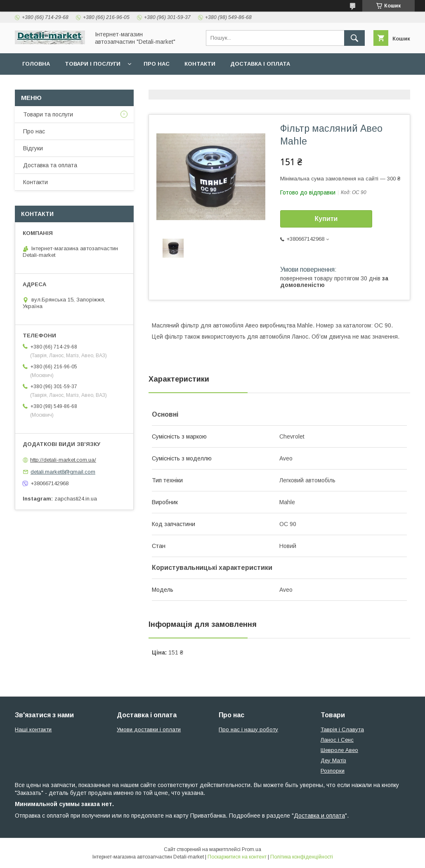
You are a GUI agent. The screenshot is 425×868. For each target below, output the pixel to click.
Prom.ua (251, 849)
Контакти (200, 64)
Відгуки (33, 148)
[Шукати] (354, 38)
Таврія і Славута (342, 729)
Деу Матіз (333, 760)
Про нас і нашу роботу (248, 729)
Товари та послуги (48, 114)
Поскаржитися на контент (237, 857)
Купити (326, 219)
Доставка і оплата (260, 64)
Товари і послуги (93, 64)
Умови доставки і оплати (149, 729)
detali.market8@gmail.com (63, 472)
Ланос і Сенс (337, 740)
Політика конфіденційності (302, 857)
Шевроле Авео (339, 750)
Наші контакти (33, 729)
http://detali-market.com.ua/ (63, 460)
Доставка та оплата (50, 165)
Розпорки (333, 771)
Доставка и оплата (319, 816)
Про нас (157, 64)
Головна (36, 64)
